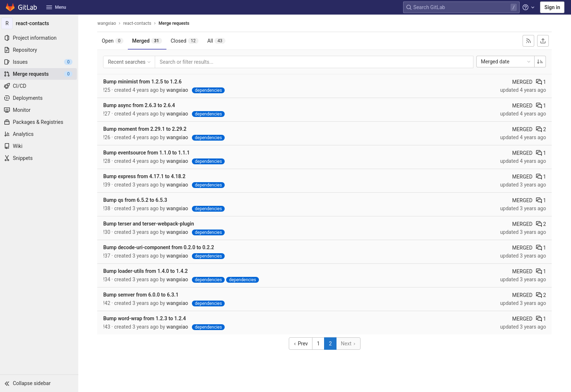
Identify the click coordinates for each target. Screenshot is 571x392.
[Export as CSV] (544, 41)
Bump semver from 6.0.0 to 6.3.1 (142, 295)
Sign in (552, 7)
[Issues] (40, 62)
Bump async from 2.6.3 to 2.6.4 (140, 105)
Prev (302, 344)
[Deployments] (40, 98)
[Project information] (40, 38)
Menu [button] (56, 7)
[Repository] (40, 50)
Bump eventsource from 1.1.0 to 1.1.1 (147, 153)
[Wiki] (40, 146)
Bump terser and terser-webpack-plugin (149, 224)
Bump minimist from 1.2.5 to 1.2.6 (143, 82)
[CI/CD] (40, 86)
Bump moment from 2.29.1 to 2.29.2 (146, 129)
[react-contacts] (40, 23)
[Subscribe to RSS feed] (529, 41)
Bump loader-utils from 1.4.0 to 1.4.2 (146, 271)
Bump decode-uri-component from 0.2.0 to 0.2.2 (160, 247)
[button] (40, 383)
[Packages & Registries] (40, 122)
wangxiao (108, 23)
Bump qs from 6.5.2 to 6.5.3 (136, 200)
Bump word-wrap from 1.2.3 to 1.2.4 (145, 318)
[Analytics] (40, 134)
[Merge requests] (40, 74)
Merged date (507, 62)
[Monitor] (40, 110)
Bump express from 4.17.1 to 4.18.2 (145, 176)
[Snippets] (40, 158)
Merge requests (175, 23)
